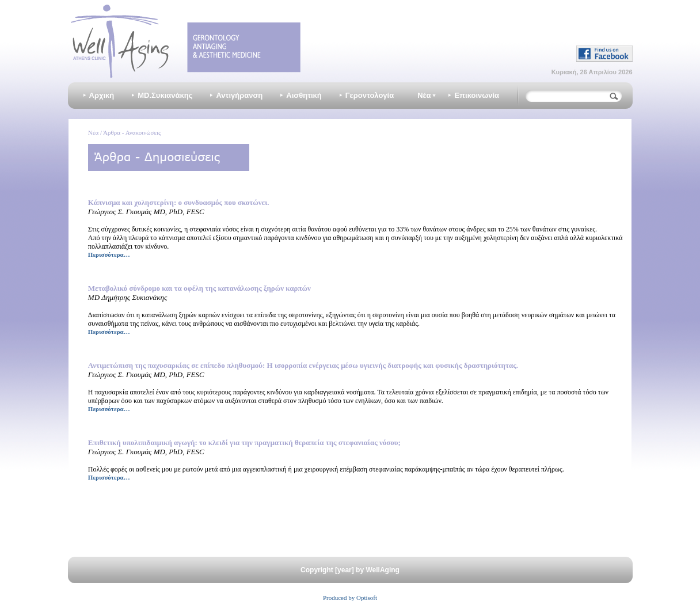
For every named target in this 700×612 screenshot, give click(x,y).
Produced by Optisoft (350, 598)
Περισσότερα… (109, 254)
